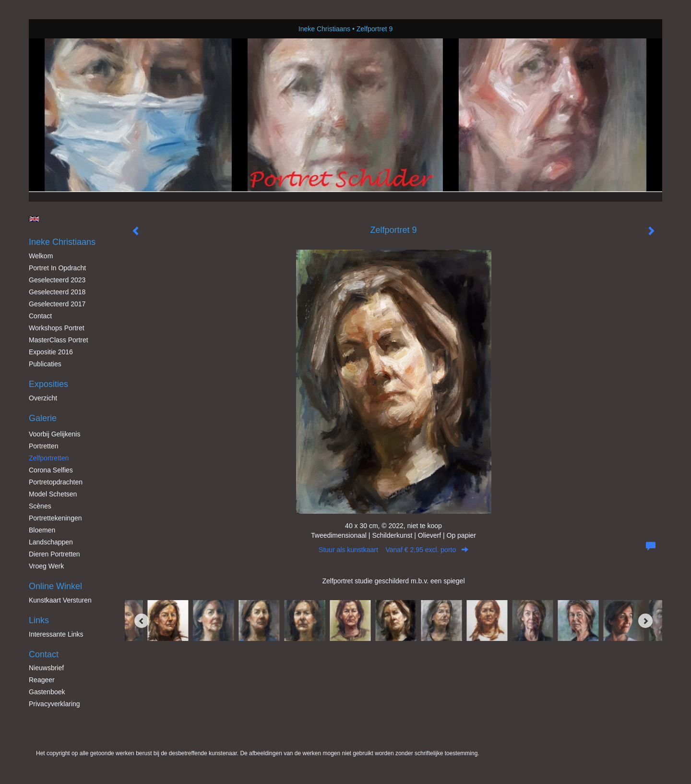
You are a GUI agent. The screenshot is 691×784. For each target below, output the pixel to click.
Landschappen (51, 542)
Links (39, 620)
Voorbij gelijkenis (54, 434)
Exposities (48, 384)
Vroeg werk (46, 566)
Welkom (41, 256)
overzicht (43, 398)
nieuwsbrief (46, 668)
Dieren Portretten (54, 554)
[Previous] (142, 621)
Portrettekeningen (55, 518)
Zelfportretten (49, 458)
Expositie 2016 (51, 352)
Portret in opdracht (57, 268)
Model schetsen (53, 494)
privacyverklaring (54, 704)
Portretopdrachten (56, 482)
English (34, 219)
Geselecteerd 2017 (57, 304)
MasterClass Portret (59, 340)
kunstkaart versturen (60, 600)
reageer (42, 680)
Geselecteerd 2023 (57, 280)
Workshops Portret (57, 328)
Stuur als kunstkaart (393, 550)
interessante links (56, 634)
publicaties (45, 364)
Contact (40, 316)
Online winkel (55, 586)
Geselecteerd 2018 (57, 292)
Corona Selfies (51, 470)
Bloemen (42, 530)
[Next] (645, 621)
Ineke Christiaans (324, 29)
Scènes (40, 506)
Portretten (43, 446)
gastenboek (47, 692)
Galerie (43, 418)
